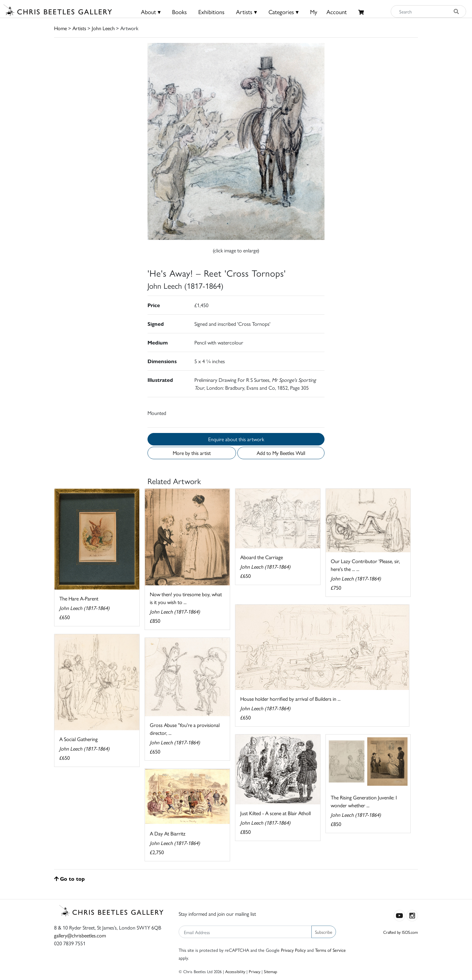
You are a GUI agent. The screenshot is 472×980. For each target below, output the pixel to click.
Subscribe (324, 932)
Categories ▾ (284, 12)
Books (179, 12)
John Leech (103, 28)
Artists (79, 28)
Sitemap (271, 971)
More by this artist (192, 453)
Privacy (255, 971)
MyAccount (328, 12)
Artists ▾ (246, 12)
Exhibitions (211, 12)
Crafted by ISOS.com (401, 932)
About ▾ (151, 12)
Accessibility (235, 971)
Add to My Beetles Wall (281, 453)
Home (60, 28)
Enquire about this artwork (236, 439)
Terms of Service (330, 950)
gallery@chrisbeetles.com (80, 935)
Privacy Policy (293, 950)
